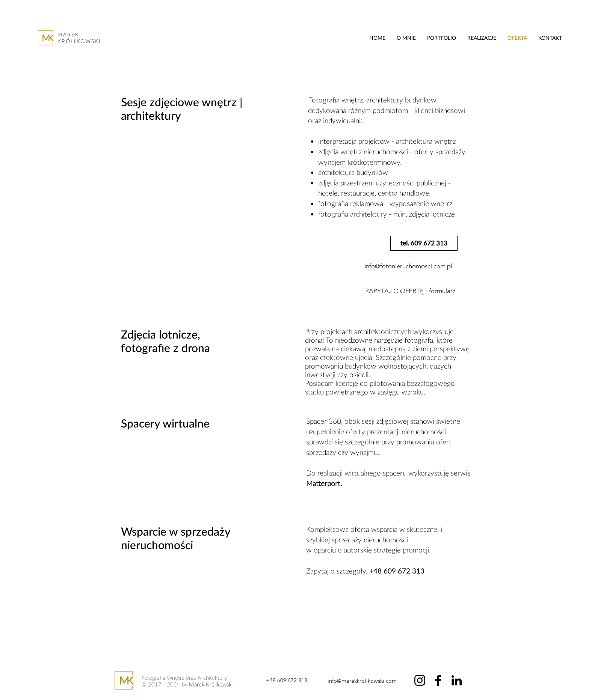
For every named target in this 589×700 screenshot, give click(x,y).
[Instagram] (420, 680)
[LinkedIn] (457, 680)
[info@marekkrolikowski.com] (362, 680)
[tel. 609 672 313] (424, 243)
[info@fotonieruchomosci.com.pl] (408, 266)
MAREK (69, 34)
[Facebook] (438, 680)
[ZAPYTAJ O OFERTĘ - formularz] (410, 291)
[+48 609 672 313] (287, 680)
